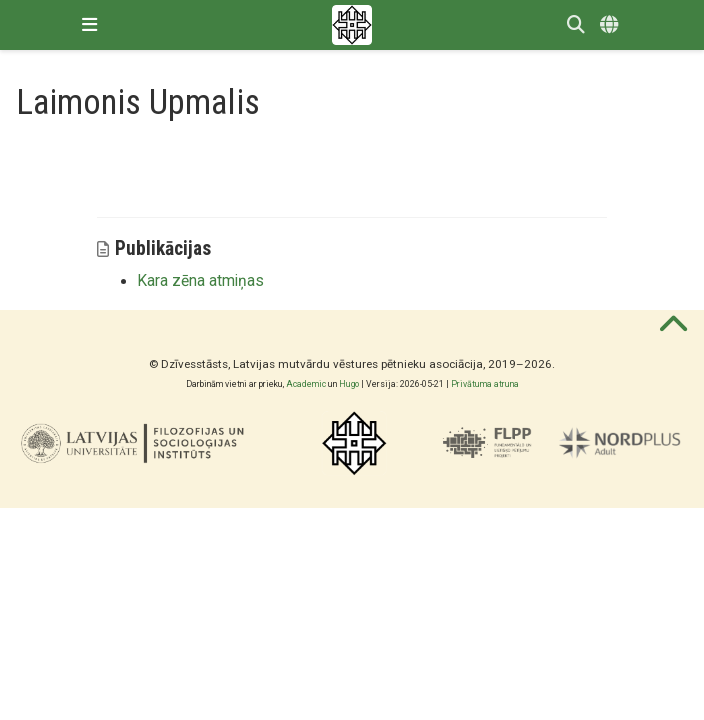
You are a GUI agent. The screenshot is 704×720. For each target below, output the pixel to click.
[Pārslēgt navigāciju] (89, 25)
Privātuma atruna (485, 384)
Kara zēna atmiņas (200, 281)
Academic (306, 384)
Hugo (349, 384)
